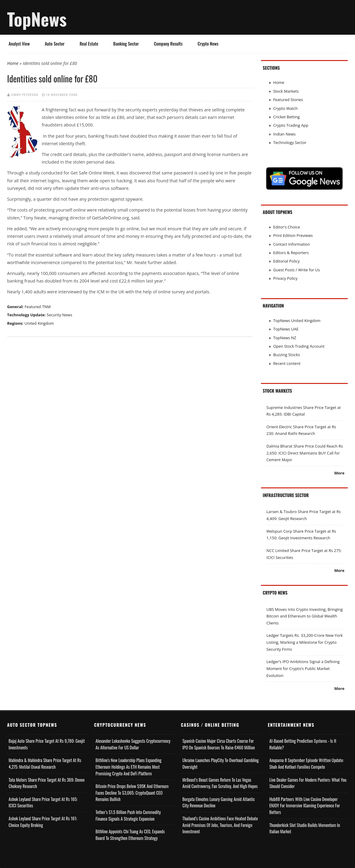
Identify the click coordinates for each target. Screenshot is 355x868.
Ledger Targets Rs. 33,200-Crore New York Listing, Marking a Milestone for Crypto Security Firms (305, 642)
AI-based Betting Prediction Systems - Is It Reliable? (303, 744)
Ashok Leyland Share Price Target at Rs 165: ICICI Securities (43, 802)
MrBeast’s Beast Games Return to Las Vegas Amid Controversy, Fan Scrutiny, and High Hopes (220, 783)
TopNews (37, 19)
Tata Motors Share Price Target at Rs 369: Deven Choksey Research (47, 783)
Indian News (284, 134)
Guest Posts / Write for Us (296, 270)
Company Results (168, 44)
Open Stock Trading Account (299, 346)
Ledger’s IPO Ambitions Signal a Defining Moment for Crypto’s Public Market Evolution (303, 668)
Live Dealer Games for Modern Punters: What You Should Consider (308, 783)
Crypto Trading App (291, 125)
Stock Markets (286, 91)
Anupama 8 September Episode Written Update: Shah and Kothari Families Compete (307, 763)
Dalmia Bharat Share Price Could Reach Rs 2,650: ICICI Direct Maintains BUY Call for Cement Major (305, 453)
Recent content (287, 363)
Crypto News (208, 44)
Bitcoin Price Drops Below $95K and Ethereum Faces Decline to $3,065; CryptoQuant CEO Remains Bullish (132, 793)
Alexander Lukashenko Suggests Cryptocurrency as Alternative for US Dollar (133, 744)
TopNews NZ (285, 338)
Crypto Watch (285, 108)
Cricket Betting (286, 117)
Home (13, 63)
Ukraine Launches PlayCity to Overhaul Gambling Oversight (220, 763)
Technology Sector (290, 142)
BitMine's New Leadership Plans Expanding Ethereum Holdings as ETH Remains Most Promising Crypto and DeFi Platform (129, 767)
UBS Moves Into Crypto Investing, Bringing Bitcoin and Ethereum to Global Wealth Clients (305, 616)
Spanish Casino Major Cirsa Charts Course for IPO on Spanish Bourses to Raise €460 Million (218, 744)
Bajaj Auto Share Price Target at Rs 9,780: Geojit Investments (47, 744)
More (339, 473)
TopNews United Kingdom (297, 321)
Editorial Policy (286, 261)
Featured (33, 307)
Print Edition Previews (293, 235)
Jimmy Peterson (25, 94)
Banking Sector (126, 44)
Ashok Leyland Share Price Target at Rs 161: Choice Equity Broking (43, 822)
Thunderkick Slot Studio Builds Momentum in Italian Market (305, 828)
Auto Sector (55, 44)
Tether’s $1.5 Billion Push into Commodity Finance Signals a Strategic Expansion (128, 815)
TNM (47, 307)
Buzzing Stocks (286, 355)
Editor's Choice (286, 227)
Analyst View (19, 44)
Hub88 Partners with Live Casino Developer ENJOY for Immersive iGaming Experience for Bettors (305, 806)
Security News (60, 315)
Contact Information (291, 244)
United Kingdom (39, 323)
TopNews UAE (286, 329)
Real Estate (89, 44)
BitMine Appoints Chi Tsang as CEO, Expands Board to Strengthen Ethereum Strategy (130, 835)
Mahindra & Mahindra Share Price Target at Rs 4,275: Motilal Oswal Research (45, 763)
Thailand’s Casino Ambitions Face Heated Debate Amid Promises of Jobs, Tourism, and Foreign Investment (220, 825)
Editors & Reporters (291, 253)
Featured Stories (288, 100)
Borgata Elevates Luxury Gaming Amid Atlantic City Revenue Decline (218, 802)
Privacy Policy (285, 278)
